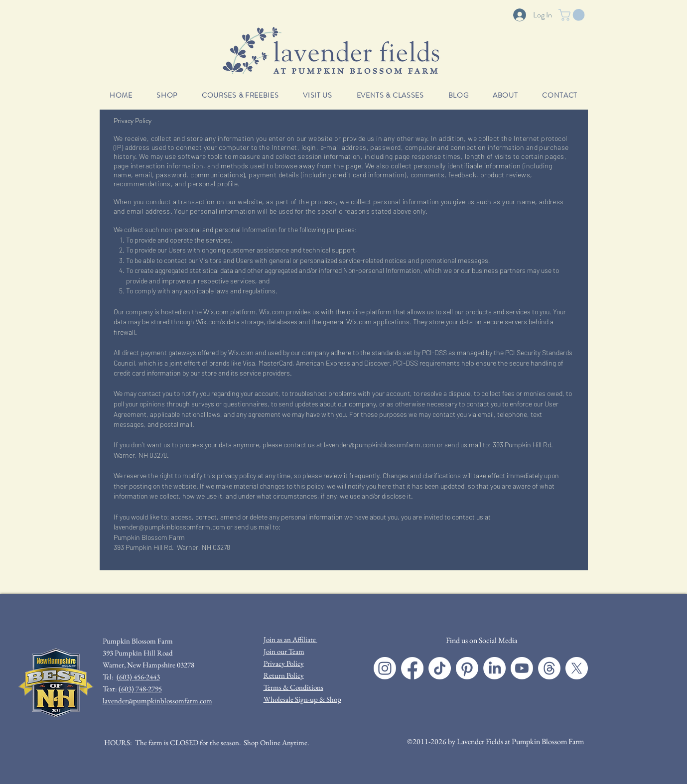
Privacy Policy (284, 663)
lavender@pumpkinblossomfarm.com (380, 445)
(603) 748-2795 (140, 689)
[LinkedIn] (494, 668)
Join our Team (284, 651)
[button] (573, 15)
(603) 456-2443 (138, 677)
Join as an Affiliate (290, 639)
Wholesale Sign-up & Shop (302, 699)
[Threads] (549, 668)
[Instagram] (385, 668)
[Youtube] (522, 668)
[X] (577, 668)
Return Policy (284, 675)
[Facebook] (412, 668)
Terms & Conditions (293, 687)
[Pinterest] (467, 668)
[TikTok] (440, 668)
